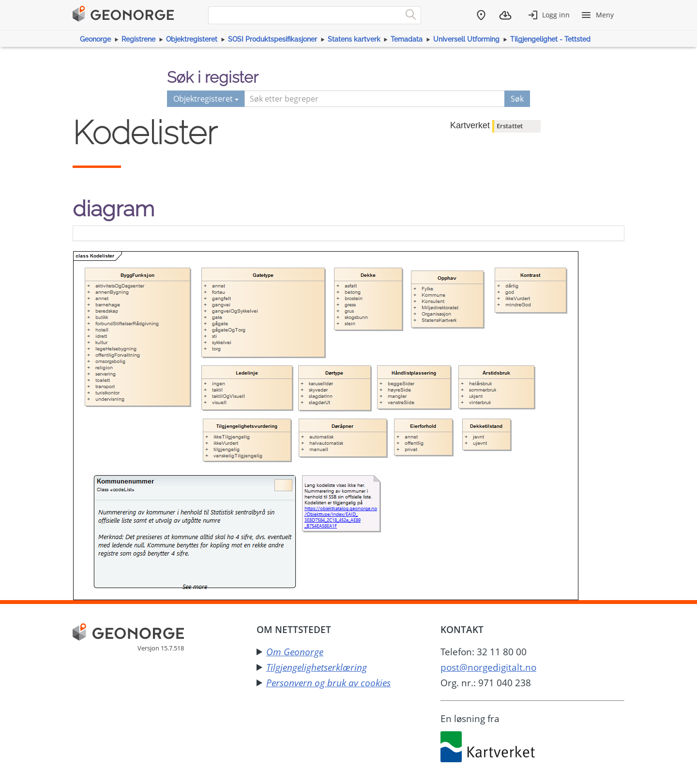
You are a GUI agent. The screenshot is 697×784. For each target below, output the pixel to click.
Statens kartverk (354, 39)
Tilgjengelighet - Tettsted (550, 39)
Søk (517, 99)
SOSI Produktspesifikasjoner (273, 39)
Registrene (138, 39)
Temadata (407, 39)
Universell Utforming (466, 39)
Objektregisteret (192, 39)
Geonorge (95, 39)
